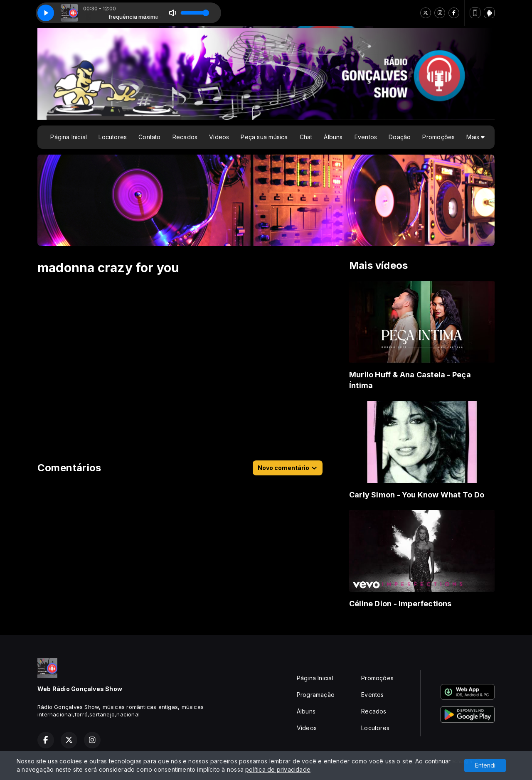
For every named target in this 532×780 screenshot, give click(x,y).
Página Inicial (69, 137)
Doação (400, 137)
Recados (185, 137)
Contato (149, 137)
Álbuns (333, 137)
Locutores (113, 137)
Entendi (485, 765)
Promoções (438, 137)
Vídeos (219, 137)
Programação (316, 695)
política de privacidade (278, 769)
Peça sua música (264, 137)
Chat (306, 137)
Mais (475, 137)
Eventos (366, 137)
